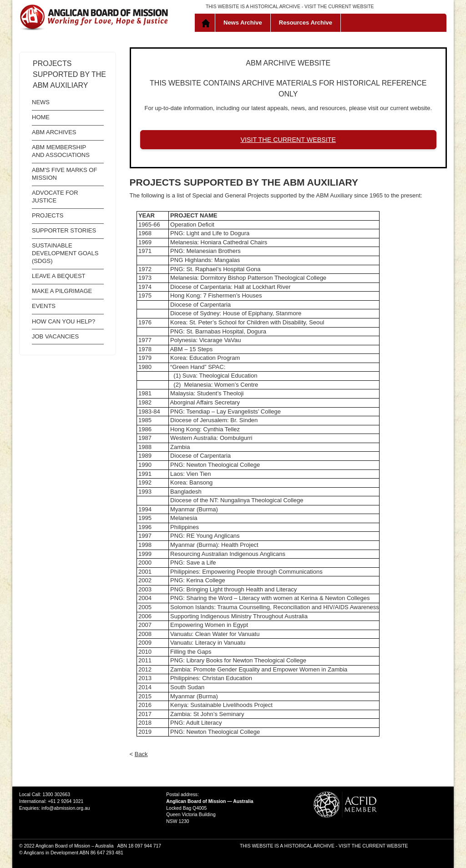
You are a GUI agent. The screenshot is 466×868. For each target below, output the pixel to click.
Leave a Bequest (59, 276)
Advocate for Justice (55, 197)
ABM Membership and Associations (61, 151)
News (41, 102)
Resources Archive (306, 23)
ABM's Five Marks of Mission (64, 174)
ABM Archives (54, 132)
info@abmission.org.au (66, 808)
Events (44, 306)
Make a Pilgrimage (62, 291)
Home (207, 23)
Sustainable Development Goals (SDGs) (65, 253)
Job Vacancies (55, 336)
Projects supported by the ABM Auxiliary (69, 74)
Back (141, 754)
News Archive (243, 23)
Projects (48, 215)
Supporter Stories (64, 230)
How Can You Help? (63, 321)
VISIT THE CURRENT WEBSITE (339, 7)
